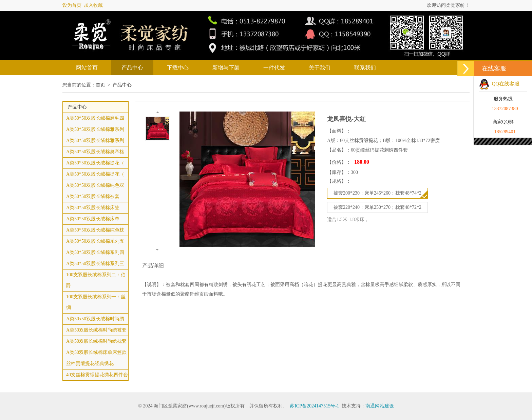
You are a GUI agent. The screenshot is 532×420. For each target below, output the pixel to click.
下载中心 (178, 68)
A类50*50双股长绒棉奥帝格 (95, 152)
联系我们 (365, 68)
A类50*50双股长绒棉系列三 (95, 264)
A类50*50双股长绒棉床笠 (93, 208)
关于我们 (320, 68)
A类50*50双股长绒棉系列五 (95, 241)
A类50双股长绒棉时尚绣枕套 (96, 341)
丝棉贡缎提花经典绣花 (90, 364)
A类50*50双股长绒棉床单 (93, 219)
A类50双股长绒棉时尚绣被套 (96, 330)
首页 (100, 85)
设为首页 (72, 5)
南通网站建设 (380, 406)
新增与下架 (226, 68)
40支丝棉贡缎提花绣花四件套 (97, 375)
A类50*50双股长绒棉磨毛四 (95, 118)
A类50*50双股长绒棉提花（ (95, 163)
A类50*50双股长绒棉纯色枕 (95, 230)
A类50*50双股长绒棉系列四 (95, 252)
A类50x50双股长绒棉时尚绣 (95, 319)
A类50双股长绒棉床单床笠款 (96, 352)
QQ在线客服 (499, 84)
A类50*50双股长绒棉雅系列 (95, 129)
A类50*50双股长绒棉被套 (93, 196)
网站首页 (87, 68)
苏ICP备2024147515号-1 (314, 406)
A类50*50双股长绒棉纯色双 (95, 185)
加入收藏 (93, 5)
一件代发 (274, 68)
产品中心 (132, 68)
